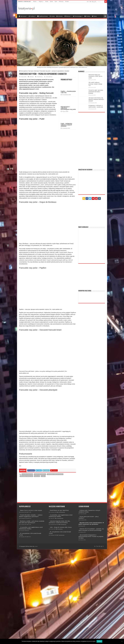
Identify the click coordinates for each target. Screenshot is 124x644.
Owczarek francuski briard (55, 569)
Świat (94, 16)
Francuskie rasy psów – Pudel (32, 119)
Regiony (41, 2)
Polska (87, 16)
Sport (56, 2)
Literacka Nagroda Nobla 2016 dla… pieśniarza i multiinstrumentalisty (60, 617)
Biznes (67, 16)
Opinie (51, 2)
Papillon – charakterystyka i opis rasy (68, 92)
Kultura (32, 16)
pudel (43, 571)
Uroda (52, 16)
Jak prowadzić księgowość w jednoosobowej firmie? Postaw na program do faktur (91, 631)
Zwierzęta (36, 71)
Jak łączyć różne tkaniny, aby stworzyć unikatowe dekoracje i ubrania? (96, 99)
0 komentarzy (40, 77)
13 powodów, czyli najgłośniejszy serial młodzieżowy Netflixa (31, 623)
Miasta (35, 2)
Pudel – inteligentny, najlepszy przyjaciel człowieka (66, 125)
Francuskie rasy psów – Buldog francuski (36, 93)
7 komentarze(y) (61, 630)
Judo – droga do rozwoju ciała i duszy (61, 622)
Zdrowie (60, 16)
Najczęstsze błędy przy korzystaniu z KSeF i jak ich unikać (95, 76)
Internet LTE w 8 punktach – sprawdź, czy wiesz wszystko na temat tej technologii (91, 624)
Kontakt (67, 2)
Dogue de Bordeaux (40, 569)
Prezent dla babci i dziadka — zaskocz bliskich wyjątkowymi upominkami (31, 611)
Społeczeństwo (43, 16)
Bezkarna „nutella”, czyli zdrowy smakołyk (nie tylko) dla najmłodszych (32, 617)
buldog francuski (27, 569)
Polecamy (61, 2)
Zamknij (99, 641)
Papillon (37, 571)
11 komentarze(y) (62, 607)
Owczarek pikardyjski (27, 571)
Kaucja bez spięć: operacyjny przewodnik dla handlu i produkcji (96, 92)
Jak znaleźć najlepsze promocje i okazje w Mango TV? (95, 84)
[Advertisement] (74, 9)
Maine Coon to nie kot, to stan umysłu (31, 605)
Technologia (77, 16)
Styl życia (22, 16)
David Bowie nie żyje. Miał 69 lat (59, 605)
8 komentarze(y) (63, 619)
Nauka (47, 2)
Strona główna (23, 71)
